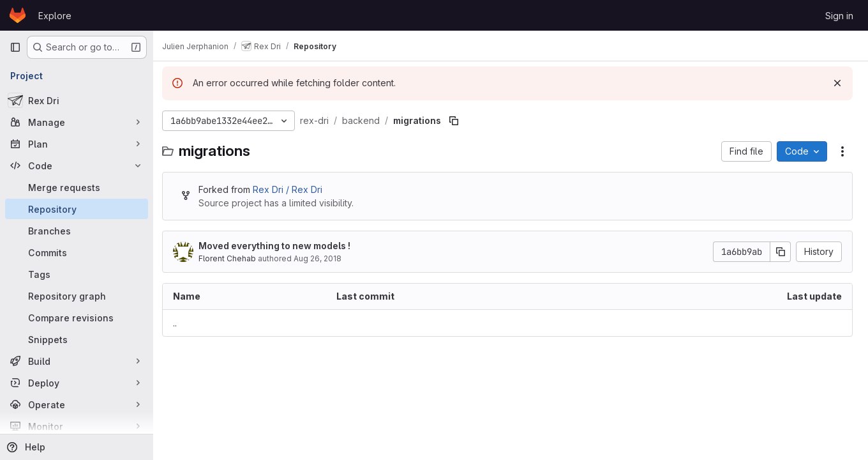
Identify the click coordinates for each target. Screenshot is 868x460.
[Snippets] (77, 339)
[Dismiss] (837, 83)
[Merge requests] (77, 187)
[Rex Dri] (77, 100)
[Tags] (77, 274)
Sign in (839, 16)
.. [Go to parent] (181, 323)
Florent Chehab (234, 258)
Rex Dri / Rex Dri (294, 189)
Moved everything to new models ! (281, 246)
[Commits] (77, 252)
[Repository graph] (77, 296)
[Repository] (77, 209)
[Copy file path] (460, 121)
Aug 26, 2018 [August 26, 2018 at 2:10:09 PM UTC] (324, 258)
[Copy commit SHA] (781, 252)
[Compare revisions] (77, 318)
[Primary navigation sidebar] (15, 47)
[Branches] (77, 231)
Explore (55, 16)
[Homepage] (18, 15)
